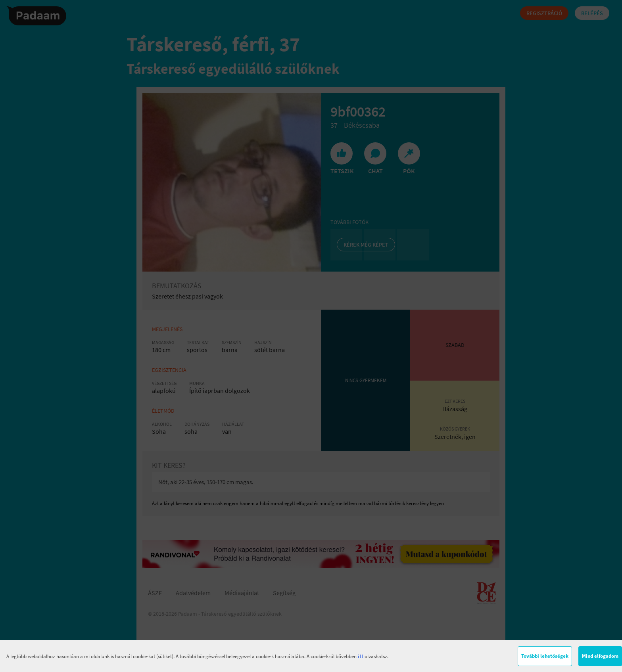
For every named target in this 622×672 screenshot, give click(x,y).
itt (361, 656)
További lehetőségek (545, 656)
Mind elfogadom (600, 656)
